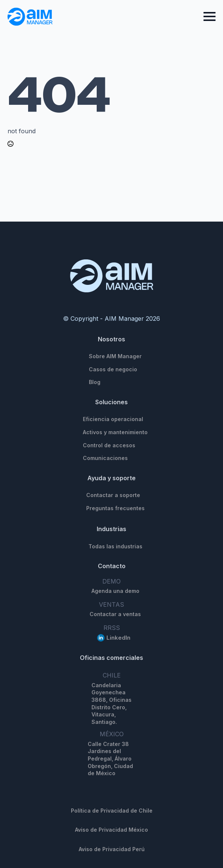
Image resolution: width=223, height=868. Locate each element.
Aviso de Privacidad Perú (112, 849)
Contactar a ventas (115, 614)
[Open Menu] (210, 16)
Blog (95, 382)
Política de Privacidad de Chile (112, 811)
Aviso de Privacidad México (111, 830)
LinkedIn (118, 638)
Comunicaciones (105, 458)
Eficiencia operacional (113, 419)
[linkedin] (101, 638)
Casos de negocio (113, 369)
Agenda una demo (115, 591)
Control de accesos (109, 445)
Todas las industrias (115, 546)
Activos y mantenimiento (115, 432)
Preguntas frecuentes (115, 508)
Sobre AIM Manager (115, 356)
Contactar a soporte (113, 495)
